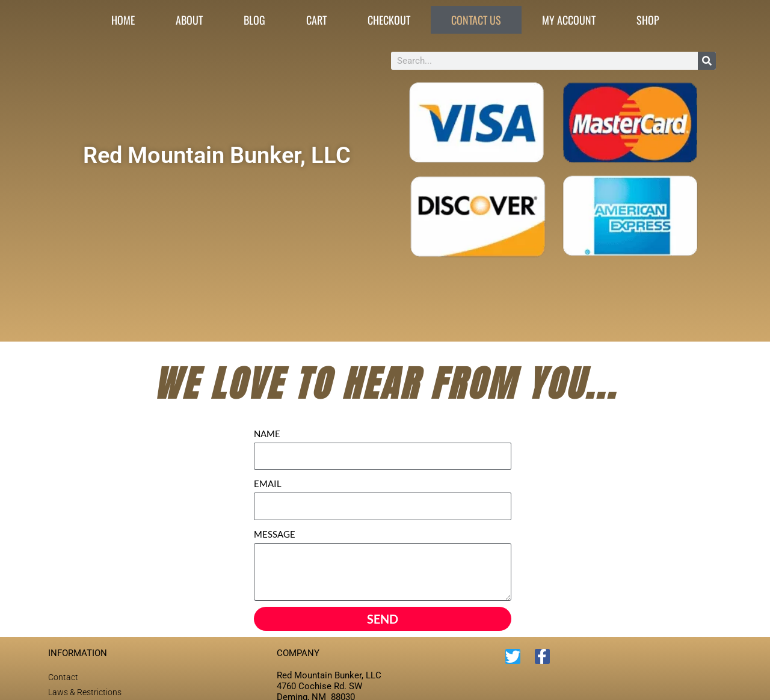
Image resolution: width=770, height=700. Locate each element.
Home (123, 20)
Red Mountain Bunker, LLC (217, 154)
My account (569, 20)
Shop (648, 20)
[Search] (707, 61)
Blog (254, 20)
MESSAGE (275, 534)
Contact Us (476, 20)
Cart (316, 20)
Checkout (389, 20)
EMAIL (268, 484)
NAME (267, 434)
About (189, 20)
